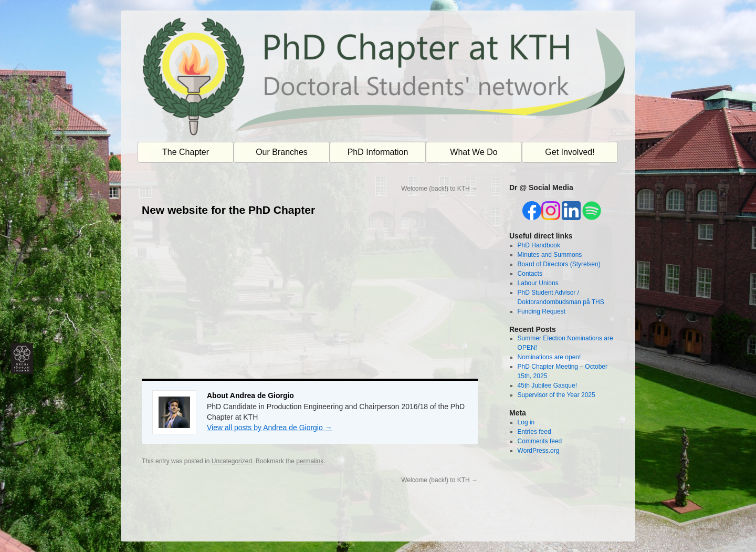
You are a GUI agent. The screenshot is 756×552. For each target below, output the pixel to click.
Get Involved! (570, 152)
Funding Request (542, 311)
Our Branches (282, 152)
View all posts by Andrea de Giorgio (270, 428)
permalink (310, 461)
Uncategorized (232, 461)
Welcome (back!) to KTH (439, 189)
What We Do (474, 152)
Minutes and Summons (550, 255)
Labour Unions (538, 283)
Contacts (530, 274)
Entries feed (534, 432)
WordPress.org (539, 451)
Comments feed (540, 441)
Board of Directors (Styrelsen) (559, 264)
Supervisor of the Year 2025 (556, 395)
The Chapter (186, 152)
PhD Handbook (539, 245)
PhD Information (378, 152)
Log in (526, 422)
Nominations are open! (549, 357)
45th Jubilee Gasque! (547, 386)
